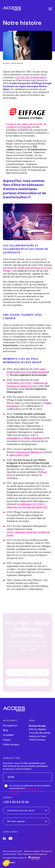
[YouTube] (10, 839)
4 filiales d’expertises (33, 438)
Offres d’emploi (11, 745)
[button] (6, 863)
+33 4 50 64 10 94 (16, 802)
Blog (5, 730)
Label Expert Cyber (19, 455)
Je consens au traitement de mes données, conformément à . (30, 790)
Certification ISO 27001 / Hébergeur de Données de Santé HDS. (27, 506)
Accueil (6, 63)
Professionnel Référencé (28, 452)
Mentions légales (32, 851)
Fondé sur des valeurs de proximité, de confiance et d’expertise (26, 126)
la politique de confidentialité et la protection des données (26, 791)
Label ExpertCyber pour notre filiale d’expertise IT (28, 372)
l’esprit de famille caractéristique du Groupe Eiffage (27, 269)
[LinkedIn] (4, 839)
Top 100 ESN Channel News (31, 77)
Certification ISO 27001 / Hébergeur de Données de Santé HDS (27, 384)
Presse (7, 740)
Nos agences (10, 725)
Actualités (8, 735)
